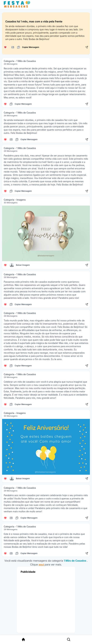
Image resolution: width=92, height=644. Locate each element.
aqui (42, 565)
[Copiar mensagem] (13, 47)
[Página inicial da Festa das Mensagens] (18, 5)
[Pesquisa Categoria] (69, 639)
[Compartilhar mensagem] (87, 47)
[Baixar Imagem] (12, 265)
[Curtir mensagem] (5, 47)
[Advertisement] (46, 602)
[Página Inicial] (23, 639)
